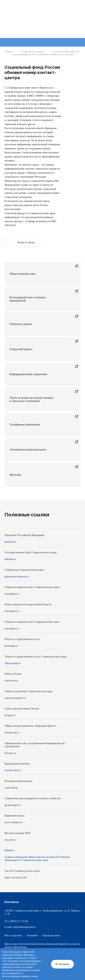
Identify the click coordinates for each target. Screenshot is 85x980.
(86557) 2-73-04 (19, 921)
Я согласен (62, 964)
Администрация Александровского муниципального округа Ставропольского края (49, 21)
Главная (9, 52)
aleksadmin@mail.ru (25, 927)
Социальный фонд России (65, 52)
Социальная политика (32, 52)
